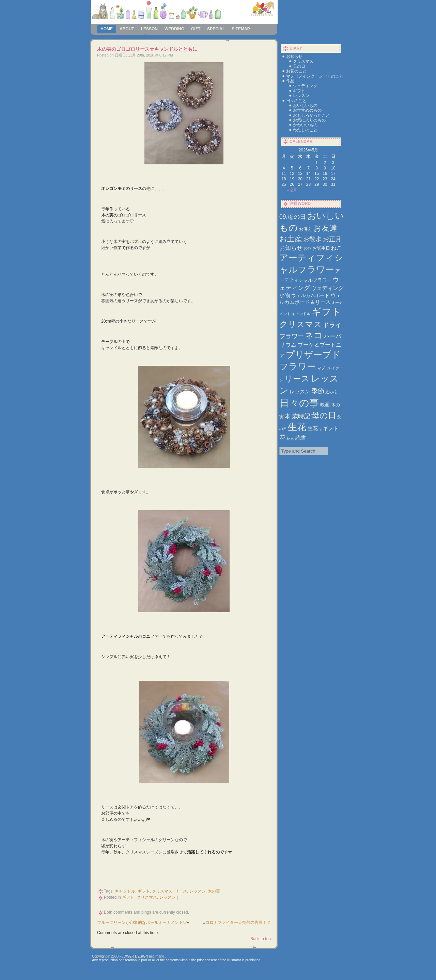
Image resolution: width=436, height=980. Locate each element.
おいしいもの (305, 105)
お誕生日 (321, 248)
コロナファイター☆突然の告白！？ (238, 922)
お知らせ (294, 56)
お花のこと (296, 71)
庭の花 (331, 392)
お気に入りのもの (309, 120)
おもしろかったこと (311, 115)
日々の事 (299, 403)
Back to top (261, 939)
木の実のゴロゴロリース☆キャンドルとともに (147, 49)
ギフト (144, 891)
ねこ (337, 248)
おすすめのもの (307, 110)
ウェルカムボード (310, 295)
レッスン (198, 891)
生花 (297, 427)
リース (181, 891)
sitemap (241, 29)
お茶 (307, 248)
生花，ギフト (323, 428)
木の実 (214, 891)
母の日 (299, 66)
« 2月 (292, 190)
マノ (321, 368)
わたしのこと (305, 130)
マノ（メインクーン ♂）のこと (315, 76)
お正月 (332, 239)
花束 (290, 438)
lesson (149, 29)
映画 (325, 405)
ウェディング (305, 86)
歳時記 (301, 416)
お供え (305, 229)
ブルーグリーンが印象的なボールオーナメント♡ (142, 922)
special (216, 29)
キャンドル (125, 891)
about (127, 29)
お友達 (325, 228)
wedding (174, 29)
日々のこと (296, 101)
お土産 (291, 239)
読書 (301, 438)
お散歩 (312, 239)
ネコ (314, 335)
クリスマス (162, 891)
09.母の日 (293, 217)
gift (196, 29)
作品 (290, 81)
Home (107, 29)
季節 (318, 391)
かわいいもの (305, 125)
